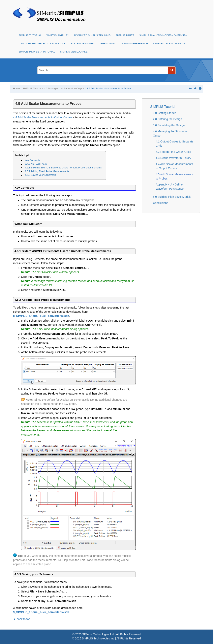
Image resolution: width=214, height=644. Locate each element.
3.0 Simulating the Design (169, 125)
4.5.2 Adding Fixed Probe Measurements (47, 171)
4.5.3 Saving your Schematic (40, 175)
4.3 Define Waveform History (173, 158)
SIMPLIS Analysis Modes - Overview (163, 35)
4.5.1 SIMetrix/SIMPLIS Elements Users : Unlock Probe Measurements (63, 168)
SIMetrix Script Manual (169, 44)
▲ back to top (22, 619)
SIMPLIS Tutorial (30, 35)
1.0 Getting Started (165, 113)
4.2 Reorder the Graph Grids (173, 152)
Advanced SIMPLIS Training (92, 35)
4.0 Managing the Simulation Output (64, 89)
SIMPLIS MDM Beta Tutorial (37, 52)
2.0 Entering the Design (168, 119)
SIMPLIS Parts (125, 35)
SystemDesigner (82, 44)
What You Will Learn (36, 164)
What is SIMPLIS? (58, 35)
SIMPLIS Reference (135, 44)
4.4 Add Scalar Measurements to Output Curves (43, 117)
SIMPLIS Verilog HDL (74, 52)
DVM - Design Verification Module (42, 44)
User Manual (108, 44)
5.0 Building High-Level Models (172, 197)
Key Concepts (32, 160)
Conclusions (161, 203)
